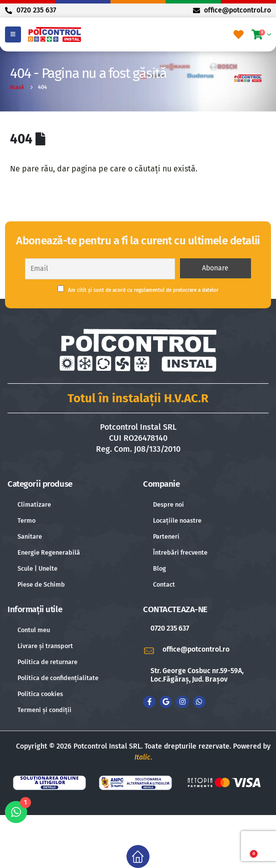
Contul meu (34, 630)
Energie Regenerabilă (49, 552)
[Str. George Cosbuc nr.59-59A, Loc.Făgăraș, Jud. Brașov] (206, 676)
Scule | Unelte (37, 568)
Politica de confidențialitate (58, 678)
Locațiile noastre (177, 520)
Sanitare (30, 536)
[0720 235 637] (206, 629)
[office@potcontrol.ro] (206, 650)
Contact (164, 584)
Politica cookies (40, 694)
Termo (26, 520)
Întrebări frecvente (180, 552)
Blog (159, 568)
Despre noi (168, 504)
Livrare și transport (45, 646)
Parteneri (166, 536)
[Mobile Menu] (13, 34)
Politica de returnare (47, 662)
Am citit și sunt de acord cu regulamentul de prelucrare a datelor (138, 289)
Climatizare (34, 504)
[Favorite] (238, 34)
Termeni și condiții (44, 710)
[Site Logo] (54, 34)
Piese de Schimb (41, 584)
